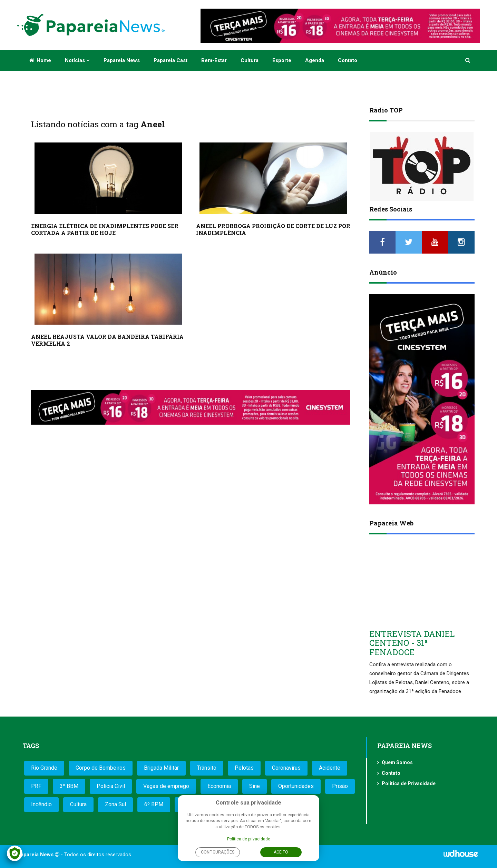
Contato (348, 60)
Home (40, 60)
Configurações (218, 852)
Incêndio (41, 804)
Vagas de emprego (166, 786)
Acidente (330, 768)
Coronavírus (286, 768)
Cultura (250, 60)
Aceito (281, 852)
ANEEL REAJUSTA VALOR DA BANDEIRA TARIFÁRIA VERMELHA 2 (107, 340)
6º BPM (154, 804)
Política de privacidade (249, 839)
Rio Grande (44, 768)
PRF (36, 786)
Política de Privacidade (409, 783)
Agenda (315, 60)
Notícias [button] (77, 60)
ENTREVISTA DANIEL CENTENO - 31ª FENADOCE (412, 643)
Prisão (340, 786)
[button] (468, 60)
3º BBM (69, 786)
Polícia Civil (111, 786)
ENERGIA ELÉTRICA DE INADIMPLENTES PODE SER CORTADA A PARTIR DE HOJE (105, 229)
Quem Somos (397, 762)
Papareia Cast (170, 60)
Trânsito (207, 768)
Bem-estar (214, 60)
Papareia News (122, 60)
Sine (255, 786)
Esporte (282, 60)
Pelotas (244, 768)
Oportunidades (296, 786)
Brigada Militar (161, 768)
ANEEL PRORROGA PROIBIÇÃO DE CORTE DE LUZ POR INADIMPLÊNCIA (273, 229)
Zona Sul (115, 804)
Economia (219, 786)
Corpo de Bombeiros (101, 768)
